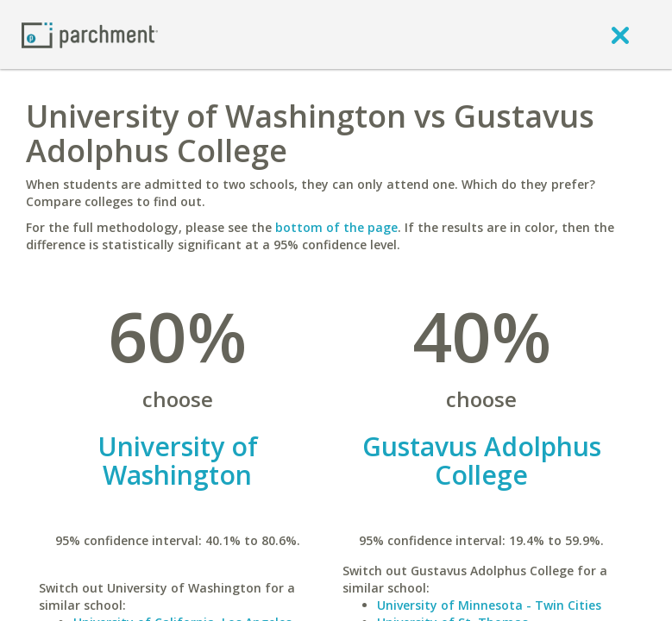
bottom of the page (336, 227)
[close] (620, 34)
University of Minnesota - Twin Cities (489, 605)
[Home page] (90, 34)
